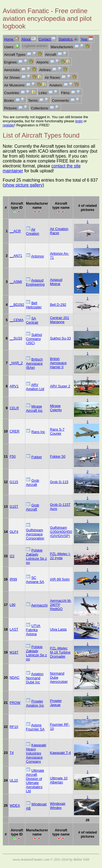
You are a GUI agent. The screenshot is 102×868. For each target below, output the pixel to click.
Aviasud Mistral (56, 282)
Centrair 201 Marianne (60, 320)
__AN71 (16, 256)
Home (11, 39)
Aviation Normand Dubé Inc (35, 678)
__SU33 (16, 338)
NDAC (14, 677)
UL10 (14, 780)
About (29, 39)
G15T (14, 506)
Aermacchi (39, 605)
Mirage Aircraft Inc (34, 408)
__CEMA (16, 320)
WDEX (15, 805)
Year (87, 39)
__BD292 (17, 305)
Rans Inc (38, 432)
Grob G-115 (59, 482)
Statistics (68, 39)
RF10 (14, 727)
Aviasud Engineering (35, 282)
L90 (12, 605)
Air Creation (33, 231)
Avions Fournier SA (35, 727)
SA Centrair (32, 320)
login (79, 121)
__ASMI (16, 282)
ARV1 (14, 386)
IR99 (13, 579)
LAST (14, 629)
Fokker (37, 457)
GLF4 (14, 532)
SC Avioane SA (35, 580)
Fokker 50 (58, 456)
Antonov (37, 256)
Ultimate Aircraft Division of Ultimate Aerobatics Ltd (35, 781)
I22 (12, 556)
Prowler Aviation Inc (35, 703)
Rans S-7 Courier (57, 431)
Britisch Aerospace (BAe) (35, 363)
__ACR (15, 231)
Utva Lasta (58, 629)
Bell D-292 (58, 305)
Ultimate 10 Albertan (59, 780)
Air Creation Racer (59, 231)
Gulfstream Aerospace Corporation (35, 534)
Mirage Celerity (56, 408)
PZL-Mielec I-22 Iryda (60, 556)
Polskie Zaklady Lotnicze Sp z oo (37, 556)
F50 (13, 456)
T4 (12, 753)
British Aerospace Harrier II (58, 363)
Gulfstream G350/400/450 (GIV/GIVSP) (61, 532)
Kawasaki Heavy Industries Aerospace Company (36, 753)
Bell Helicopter (34, 305)
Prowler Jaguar (56, 703)
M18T (14, 652)
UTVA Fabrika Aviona (33, 630)
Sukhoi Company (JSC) (34, 339)
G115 (14, 482)
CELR (14, 408)
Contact (47, 39)
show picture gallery (23, 185)
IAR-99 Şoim (60, 579)
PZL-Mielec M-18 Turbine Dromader (60, 652)
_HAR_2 (16, 363)
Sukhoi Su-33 (61, 338)
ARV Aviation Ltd (35, 387)
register (9, 125)
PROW (15, 703)
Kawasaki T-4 (61, 753)
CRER (14, 431)
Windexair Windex (58, 806)
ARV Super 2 (60, 386)
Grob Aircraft (33, 483)
